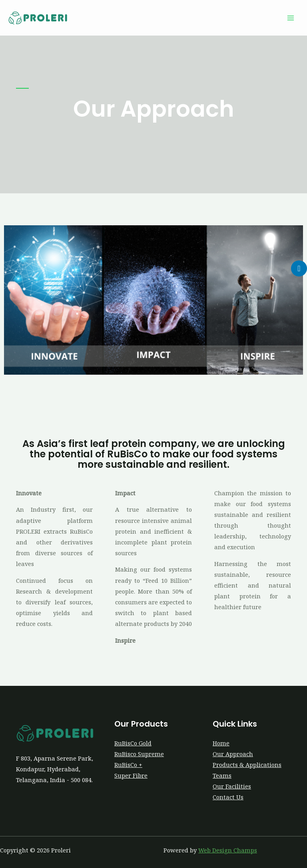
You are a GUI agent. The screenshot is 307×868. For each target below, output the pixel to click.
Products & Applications (247, 765)
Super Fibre (131, 775)
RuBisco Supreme (139, 754)
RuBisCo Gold (133, 743)
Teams (222, 775)
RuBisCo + (128, 765)
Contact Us (228, 797)
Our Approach (233, 754)
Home (221, 743)
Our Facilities (232, 786)
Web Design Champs (228, 850)
